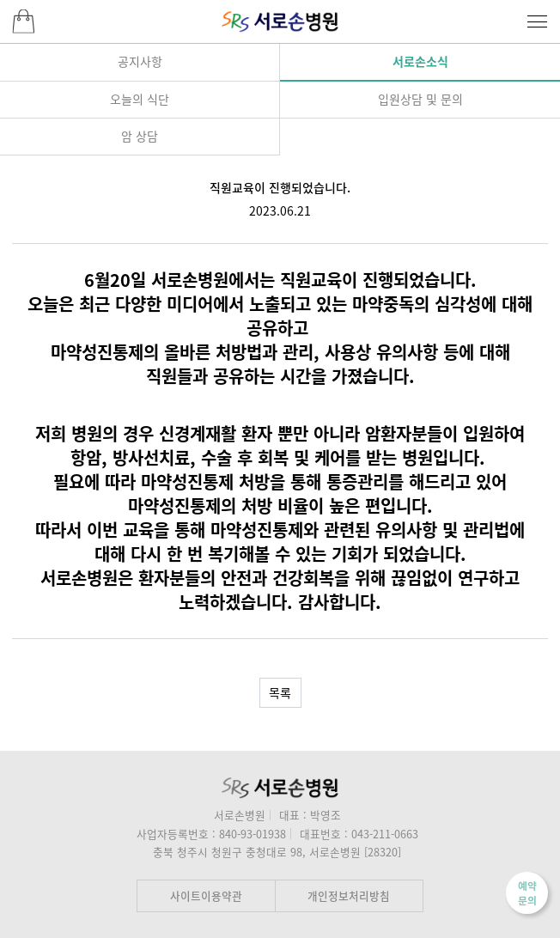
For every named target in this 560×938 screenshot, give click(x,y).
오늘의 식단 (140, 99)
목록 (280, 692)
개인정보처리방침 (349, 895)
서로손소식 (420, 61)
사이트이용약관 (206, 895)
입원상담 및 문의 (420, 99)
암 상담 (140, 136)
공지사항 (140, 61)
